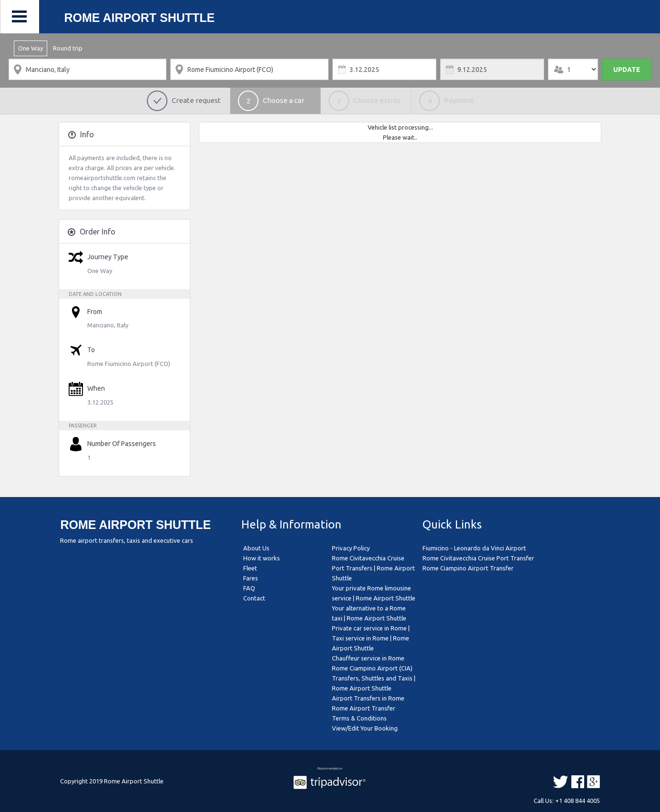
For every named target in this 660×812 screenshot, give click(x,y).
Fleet (250, 568)
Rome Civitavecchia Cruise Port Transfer (478, 558)
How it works (262, 558)
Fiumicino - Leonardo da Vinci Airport (474, 548)
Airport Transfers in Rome (368, 698)
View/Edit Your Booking (365, 728)
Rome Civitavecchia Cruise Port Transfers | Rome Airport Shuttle (373, 568)
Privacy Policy (351, 548)
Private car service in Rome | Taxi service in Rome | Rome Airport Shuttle (371, 638)
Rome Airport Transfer (364, 708)
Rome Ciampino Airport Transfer (468, 568)
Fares (251, 578)
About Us (256, 548)
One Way (31, 48)
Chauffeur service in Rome (368, 658)
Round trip (68, 48)
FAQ (249, 588)
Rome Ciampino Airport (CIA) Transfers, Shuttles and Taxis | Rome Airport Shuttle (374, 678)
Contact (254, 598)
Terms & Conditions (359, 718)
